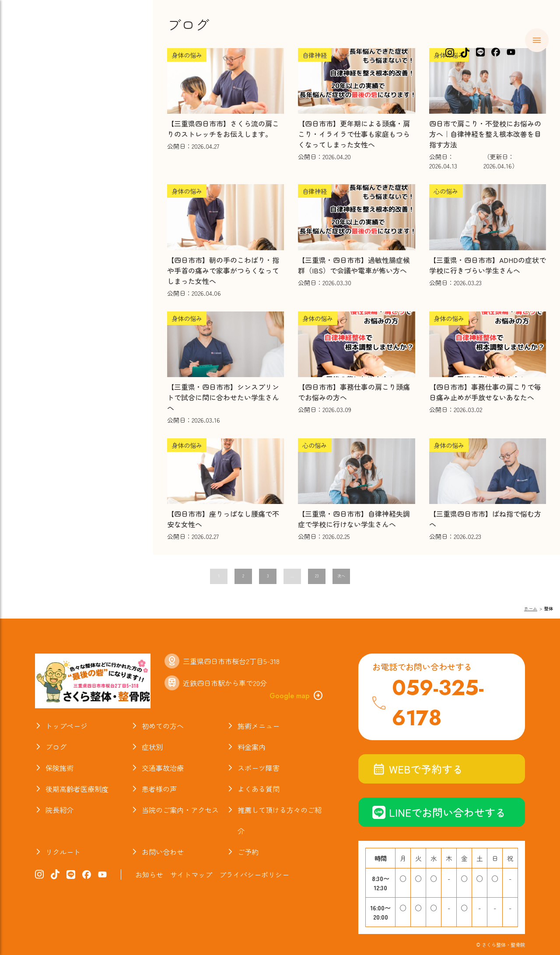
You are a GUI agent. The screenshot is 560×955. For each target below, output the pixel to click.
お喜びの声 (48, 218)
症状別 (39, 117)
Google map (296, 696)
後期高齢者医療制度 (77, 789)
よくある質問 (52, 201)
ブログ (39, 235)
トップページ (66, 726)
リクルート (63, 852)
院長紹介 (43, 252)
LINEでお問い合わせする (439, 812)
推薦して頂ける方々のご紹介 (280, 820)
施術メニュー (52, 101)
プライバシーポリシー (254, 875)
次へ (341, 576)
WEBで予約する (418, 769)
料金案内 (43, 134)
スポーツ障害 (52, 185)
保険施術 (43, 151)
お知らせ (43, 285)
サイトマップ (191, 875)
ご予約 (248, 852)
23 (317, 576)
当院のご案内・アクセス (75, 269)
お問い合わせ (163, 852)
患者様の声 (159, 789)
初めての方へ (52, 84)
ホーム (39, 67)
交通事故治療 (52, 168)
